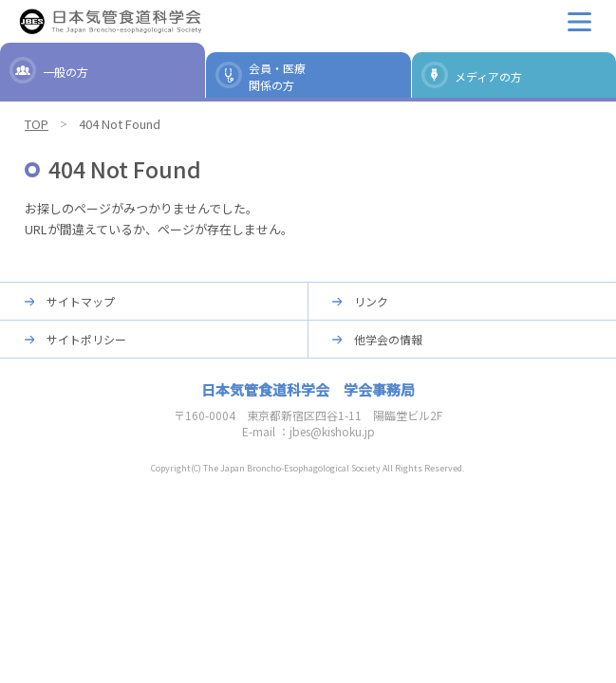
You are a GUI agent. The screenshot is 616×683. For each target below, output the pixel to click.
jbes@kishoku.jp (332, 431)
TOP (37, 124)
